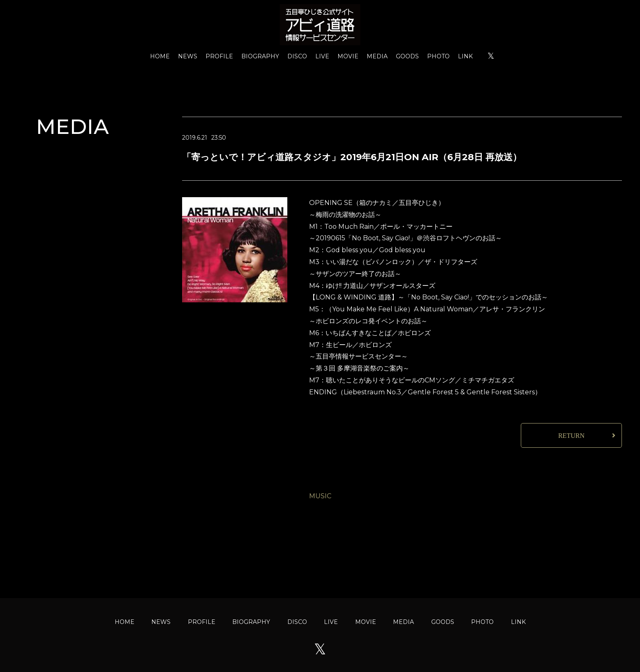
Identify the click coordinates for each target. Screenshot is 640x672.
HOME (160, 56)
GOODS (407, 56)
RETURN (571, 436)
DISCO (297, 56)
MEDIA (377, 56)
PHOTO (438, 56)
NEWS (188, 56)
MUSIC (320, 496)
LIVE (322, 56)
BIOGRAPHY (260, 56)
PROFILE (219, 56)
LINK (465, 56)
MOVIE (348, 56)
